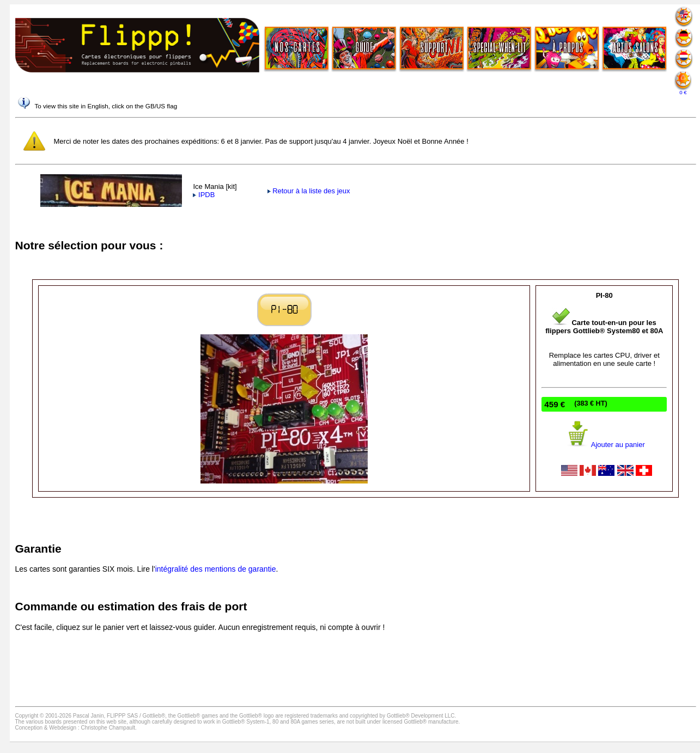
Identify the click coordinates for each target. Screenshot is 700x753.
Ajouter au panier (604, 445)
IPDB (204, 195)
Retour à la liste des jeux (309, 191)
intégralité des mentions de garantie (216, 569)
